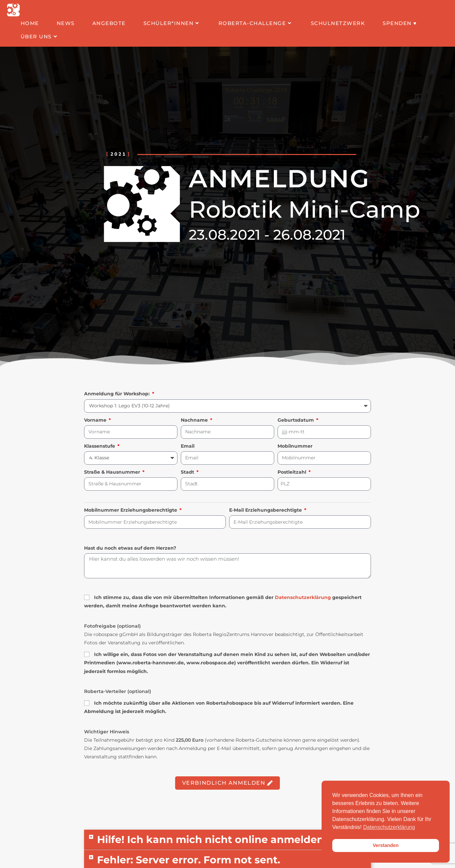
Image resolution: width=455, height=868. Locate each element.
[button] (227, 840)
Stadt (188, 472)
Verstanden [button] (386, 845)
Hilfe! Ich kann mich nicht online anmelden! (212, 839)
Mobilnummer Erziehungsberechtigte (131, 510)
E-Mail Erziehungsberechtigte (266, 510)
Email (188, 446)
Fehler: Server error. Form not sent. (189, 860)
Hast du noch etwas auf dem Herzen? (130, 548)
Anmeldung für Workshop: (118, 394)
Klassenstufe (100, 446)
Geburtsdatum (296, 420)
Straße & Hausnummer (113, 472)
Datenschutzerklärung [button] (389, 827)
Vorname (96, 420)
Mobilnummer (295, 446)
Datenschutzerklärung (303, 597)
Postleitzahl (293, 472)
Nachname (195, 420)
